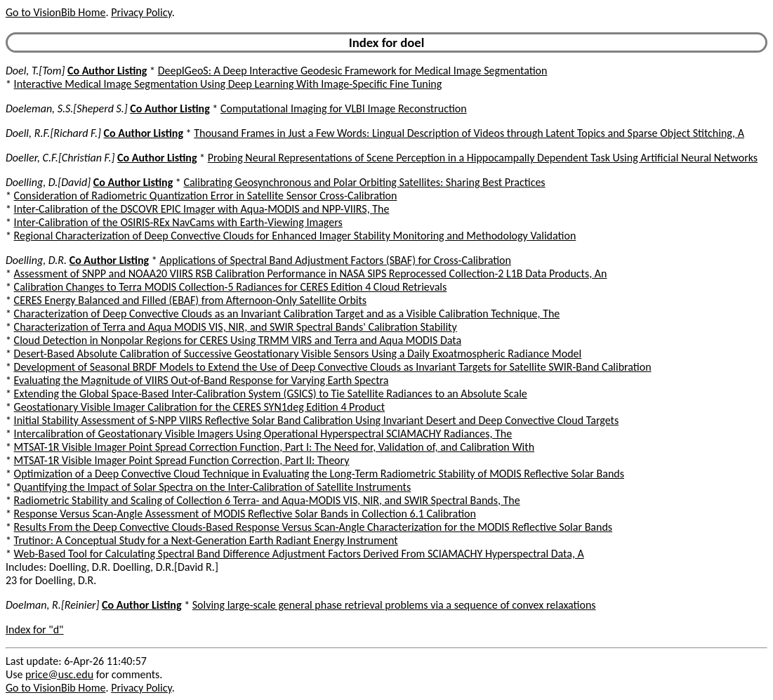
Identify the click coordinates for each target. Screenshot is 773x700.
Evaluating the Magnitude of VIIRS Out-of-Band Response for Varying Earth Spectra (201, 380)
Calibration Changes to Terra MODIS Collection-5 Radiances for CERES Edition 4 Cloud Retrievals (231, 287)
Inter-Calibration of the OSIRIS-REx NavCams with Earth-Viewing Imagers (178, 222)
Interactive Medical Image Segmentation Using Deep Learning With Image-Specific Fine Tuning (228, 84)
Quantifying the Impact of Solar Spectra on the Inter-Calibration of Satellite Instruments (213, 487)
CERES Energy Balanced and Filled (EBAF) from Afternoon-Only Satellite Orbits (190, 300)
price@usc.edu (59, 674)
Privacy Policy (141, 12)
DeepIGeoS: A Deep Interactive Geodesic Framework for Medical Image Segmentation (353, 71)
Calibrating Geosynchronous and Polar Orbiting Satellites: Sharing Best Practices (364, 182)
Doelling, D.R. (36, 260)
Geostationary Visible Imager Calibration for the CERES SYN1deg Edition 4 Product (199, 407)
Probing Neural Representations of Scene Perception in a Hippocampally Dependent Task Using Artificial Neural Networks (483, 158)
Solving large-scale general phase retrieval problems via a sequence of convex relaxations (394, 605)
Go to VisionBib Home (55, 12)
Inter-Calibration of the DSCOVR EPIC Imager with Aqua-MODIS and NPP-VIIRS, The (202, 209)
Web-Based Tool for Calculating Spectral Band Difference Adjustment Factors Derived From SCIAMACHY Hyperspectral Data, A (299, 554)
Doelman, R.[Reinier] (52, 605)
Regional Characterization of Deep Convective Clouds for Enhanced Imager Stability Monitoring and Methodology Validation (295, 236)
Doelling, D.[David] (48, 182)
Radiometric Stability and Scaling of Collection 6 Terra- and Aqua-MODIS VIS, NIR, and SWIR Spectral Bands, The (267, 500)
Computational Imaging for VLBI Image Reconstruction (344, 108)
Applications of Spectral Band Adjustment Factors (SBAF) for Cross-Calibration (335, 260)
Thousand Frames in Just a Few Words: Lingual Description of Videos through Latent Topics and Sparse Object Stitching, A (469, 133)
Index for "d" (35, 629)
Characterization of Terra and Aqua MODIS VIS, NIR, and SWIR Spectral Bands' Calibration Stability (236, 327)
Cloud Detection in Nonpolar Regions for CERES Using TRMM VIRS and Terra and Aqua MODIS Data (238, 340)
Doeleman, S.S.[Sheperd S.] (67, 108)
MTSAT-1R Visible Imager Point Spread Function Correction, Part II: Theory (182, 460)
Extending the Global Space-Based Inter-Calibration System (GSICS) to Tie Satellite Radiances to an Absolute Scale (271, 394)
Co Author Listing (107, 71)
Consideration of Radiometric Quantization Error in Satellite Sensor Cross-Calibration (206, 196)
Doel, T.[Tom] (35, 71)
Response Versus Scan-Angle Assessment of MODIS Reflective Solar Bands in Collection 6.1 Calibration (245, 514)
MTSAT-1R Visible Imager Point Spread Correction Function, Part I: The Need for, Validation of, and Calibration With (274, 447)
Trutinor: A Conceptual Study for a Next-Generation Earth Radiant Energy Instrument (206, 540)
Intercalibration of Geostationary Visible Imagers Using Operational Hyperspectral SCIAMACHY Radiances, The (263, 434)
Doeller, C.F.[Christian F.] (60, 158)
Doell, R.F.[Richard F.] (53, 133)
